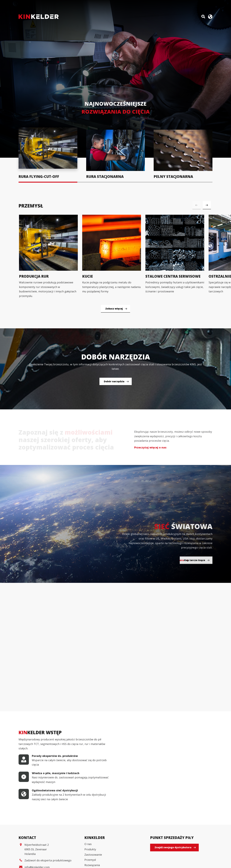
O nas (88, 844)
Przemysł (90, 860)
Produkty (90, 849)
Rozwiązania (92, 865)
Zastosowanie (93, 855)
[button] (207, 205)
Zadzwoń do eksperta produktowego (48, 860)
